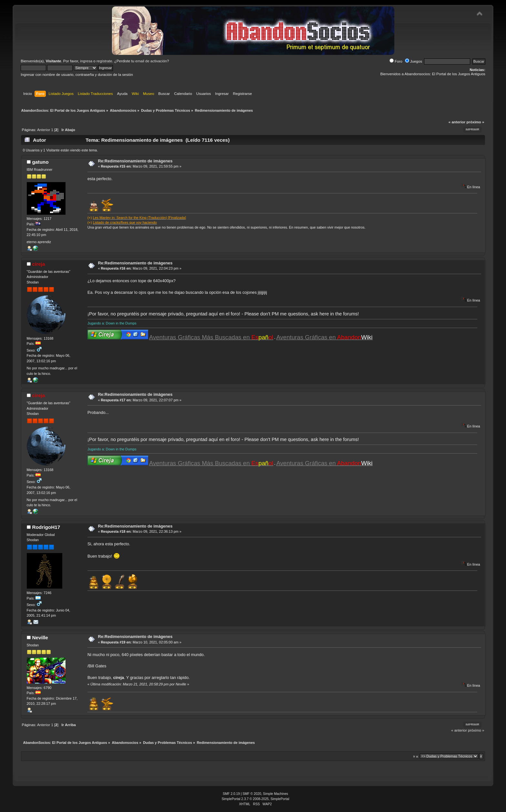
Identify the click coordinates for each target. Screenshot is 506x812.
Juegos (414, 61)
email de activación (151, 61)
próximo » (475, 122)
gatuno (40, 162)
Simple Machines (276, 794)
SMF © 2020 (252, 794)
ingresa (86, 61)
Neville (40, 637)
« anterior (457, 122)
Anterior (44, 130)
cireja (38, 264)
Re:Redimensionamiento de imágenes (135, 161)
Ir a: (416, 756)
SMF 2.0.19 (231, 794)
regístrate (104, 61)
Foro (396, 61)
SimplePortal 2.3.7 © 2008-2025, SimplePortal (256, 799)
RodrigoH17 (46, 527)
